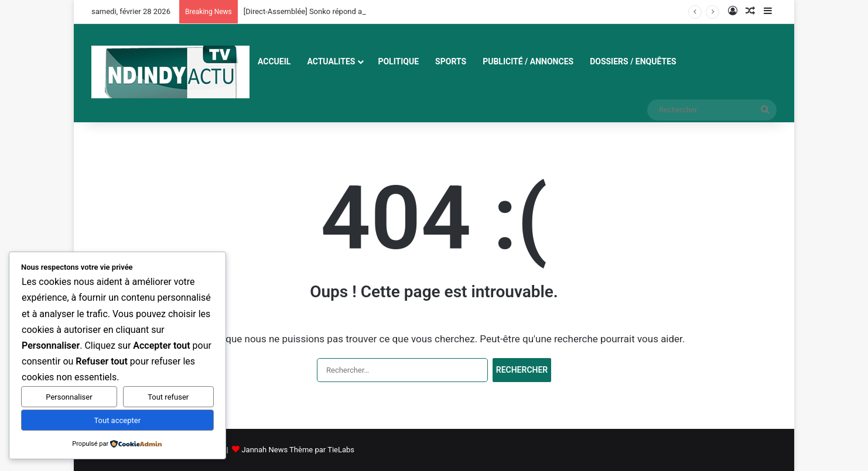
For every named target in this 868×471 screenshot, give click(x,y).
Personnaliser (69, 397)
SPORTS (451, 61)
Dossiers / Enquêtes (633, 61)
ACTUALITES (331, 61)
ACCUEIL (274, 61)
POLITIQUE (398, 61)
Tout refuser (168, 397)
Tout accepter (117, 420)
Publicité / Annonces (528, 61)
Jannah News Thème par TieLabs (298, 450)
